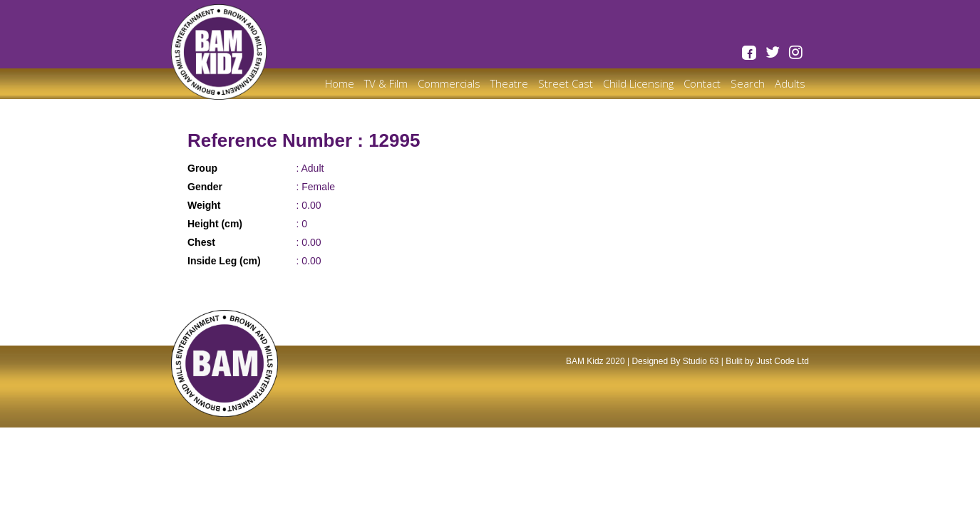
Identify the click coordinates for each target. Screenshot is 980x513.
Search (748, 83)
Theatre (509, 83)
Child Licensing (638, 83)
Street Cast (566, 83)
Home (340, 83)
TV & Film (386, 83)
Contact (702, 83)
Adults (790, 83)
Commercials (449, 83)
